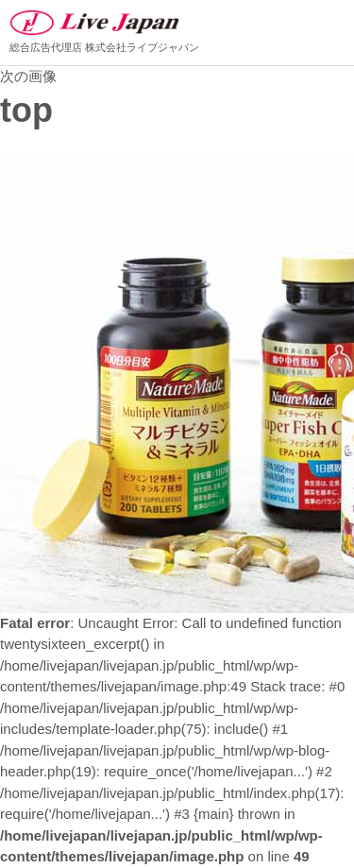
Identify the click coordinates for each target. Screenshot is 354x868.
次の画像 (28, 76)
